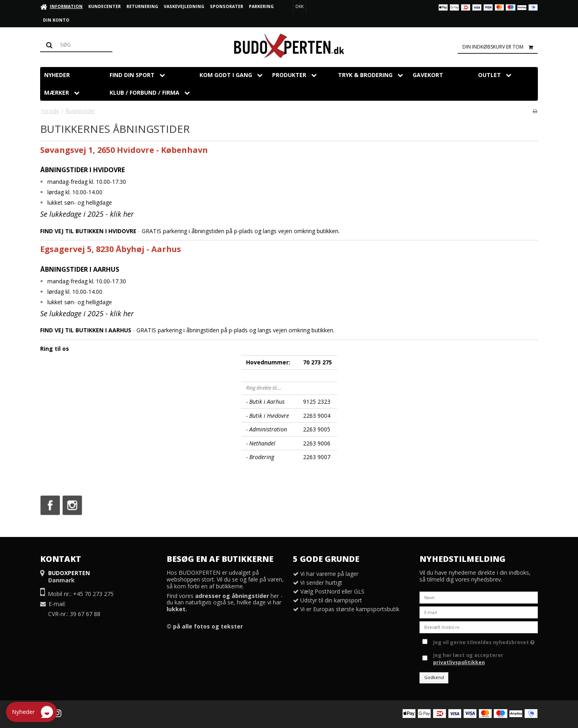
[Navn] (479, 597)
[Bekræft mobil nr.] (479, 627)
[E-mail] (479, 612)
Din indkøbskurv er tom (500, 47)
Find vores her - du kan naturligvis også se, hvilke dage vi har (225, 603)
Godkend (434, 677)
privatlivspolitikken (459, 662)
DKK (299, 6)
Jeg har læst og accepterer (468, 659)
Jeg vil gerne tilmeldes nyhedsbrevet (484, 641)
